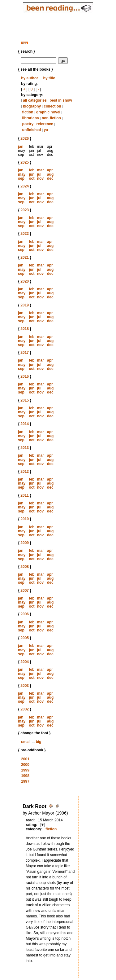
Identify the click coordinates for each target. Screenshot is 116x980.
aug (50, 174)
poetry (28, 124)
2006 (25, 614)
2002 (25, 709)
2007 (25, 591)
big (39, 742)
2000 (25, 765)
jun (32, 174)
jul (39, 174)
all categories (35, 100)
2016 (25, 376)
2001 (25, 759)
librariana (31, 118)
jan (21, 147)
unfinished (32, 130)
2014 (25, 424)
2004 (25, 662)
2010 (25, 519)
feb (32, 170)
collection (53, 106)
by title (49, 78)
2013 (25, 448)
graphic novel (48, 112)
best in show (61, 100)
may (22, 174)
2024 (25, 186)
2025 (25, 162)
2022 (25, 234)
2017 (25, 353)
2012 (25, 472)
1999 (25, 770)
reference (45, 124)
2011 (25, 495)
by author (30, 78)
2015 (25, 400)
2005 (25, 638)
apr (50, 170)
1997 (25, 781)
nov (40, 178)
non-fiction (51, 118)
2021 (25, 257)
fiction (28, 112)
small (26, 742)
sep (21, 178)
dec (50, 178)
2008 (25, 567)
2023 (25, 210)
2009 (25, 543)
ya (46, 130)
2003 (25, 686)
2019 (25, 305)
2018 (25, 329)
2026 (25, 138)
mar (41, 170)
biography (32, 106)
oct (32, 178)
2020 (25, 281)
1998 (25, 776)
